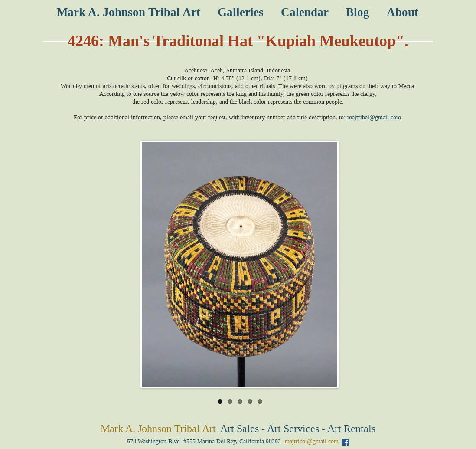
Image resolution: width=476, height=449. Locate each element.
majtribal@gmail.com (374, 117)
